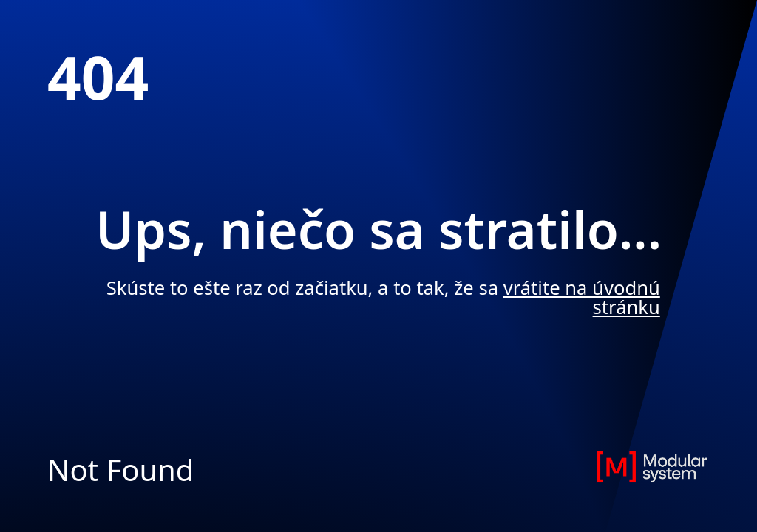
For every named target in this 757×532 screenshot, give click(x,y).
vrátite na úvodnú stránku (582, 297)
